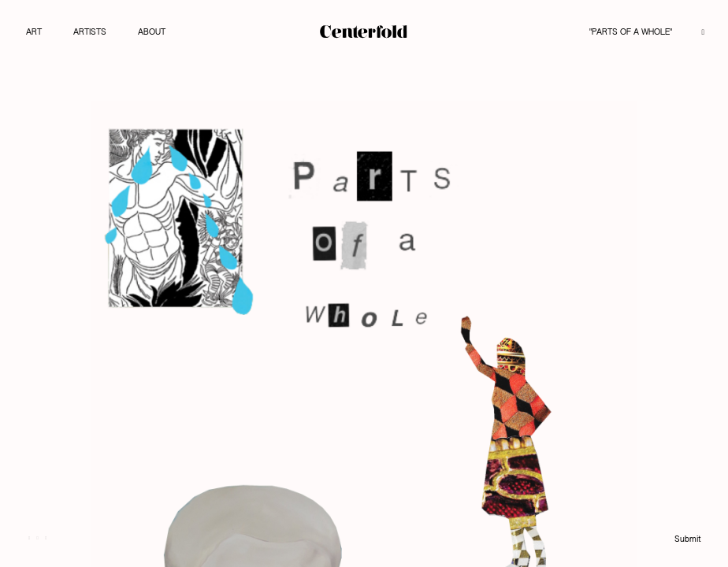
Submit (688, 539)
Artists (90, 32)
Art (34, 32)
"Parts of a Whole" (631, 32)
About (152, 32)
